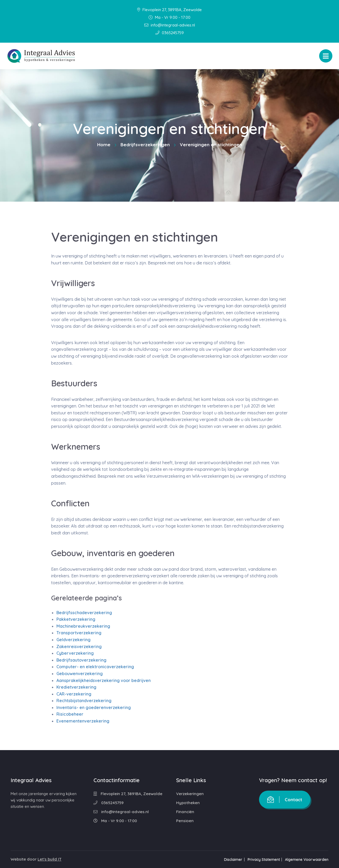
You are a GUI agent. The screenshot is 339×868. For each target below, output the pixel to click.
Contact (285, 800)
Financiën (185, 812)
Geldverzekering (73, 640)
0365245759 (170, 33)
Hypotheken (188, 803)
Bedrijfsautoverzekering (81, 660)
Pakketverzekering (76, 619)
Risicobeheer (70, 714)
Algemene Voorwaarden (307, 860)
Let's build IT (50, 859)
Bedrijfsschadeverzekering (84, 613)
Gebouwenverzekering (80, 674)
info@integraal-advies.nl (170, 25)
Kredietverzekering (76, 687)
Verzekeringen (190, 794)
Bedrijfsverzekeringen (145, 145)
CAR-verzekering (74, 694)
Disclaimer (231, 860)
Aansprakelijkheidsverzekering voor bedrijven (104, 680)
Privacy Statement (262, 860)
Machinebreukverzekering (83, 626)
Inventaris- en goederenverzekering (94, 707)
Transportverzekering (79, 633)
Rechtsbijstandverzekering (84, 701)
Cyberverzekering (75, 653)
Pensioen (185, 821)
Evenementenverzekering (83, 721)
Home (104, 145)
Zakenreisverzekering (79, 646)
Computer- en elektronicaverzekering (95, 667)
